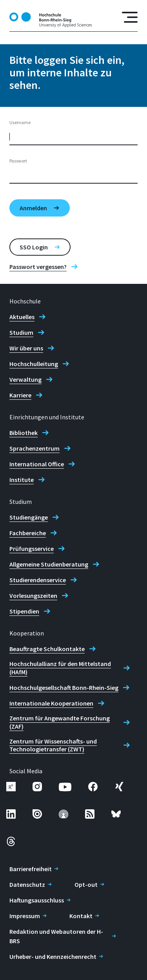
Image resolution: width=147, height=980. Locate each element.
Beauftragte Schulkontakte (47, 649)
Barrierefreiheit (31, 869)
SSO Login (34, 247)
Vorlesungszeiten (33, 596)
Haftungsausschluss (37, 900)
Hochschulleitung (34, 364)
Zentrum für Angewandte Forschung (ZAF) (60, 722)
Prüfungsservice (32, 549)
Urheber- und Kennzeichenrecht (53, 957)
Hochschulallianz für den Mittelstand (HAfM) (60, 668)
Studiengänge (29, 517)
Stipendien (24, 611)
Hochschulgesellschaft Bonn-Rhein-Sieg (64, 688)
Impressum (25, 916)
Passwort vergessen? (38, 267)
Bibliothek (24, 433)
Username (20, 122)
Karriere (20, 395)
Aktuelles (22, 317)
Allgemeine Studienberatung (49, 564)
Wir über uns (26, 348)
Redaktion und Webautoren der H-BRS (56, 936)
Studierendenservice (38, 580)
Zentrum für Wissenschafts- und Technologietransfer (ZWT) (53, 745)
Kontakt (81, 916)
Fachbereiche (28, 533)
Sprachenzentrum (34, 448)
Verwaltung (25, 379)
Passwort (18, 161)
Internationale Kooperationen (51, 703)
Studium (21, 332)
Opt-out (86, 884)
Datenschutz (27, 884)
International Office (37, 464)
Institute (22, 480)
